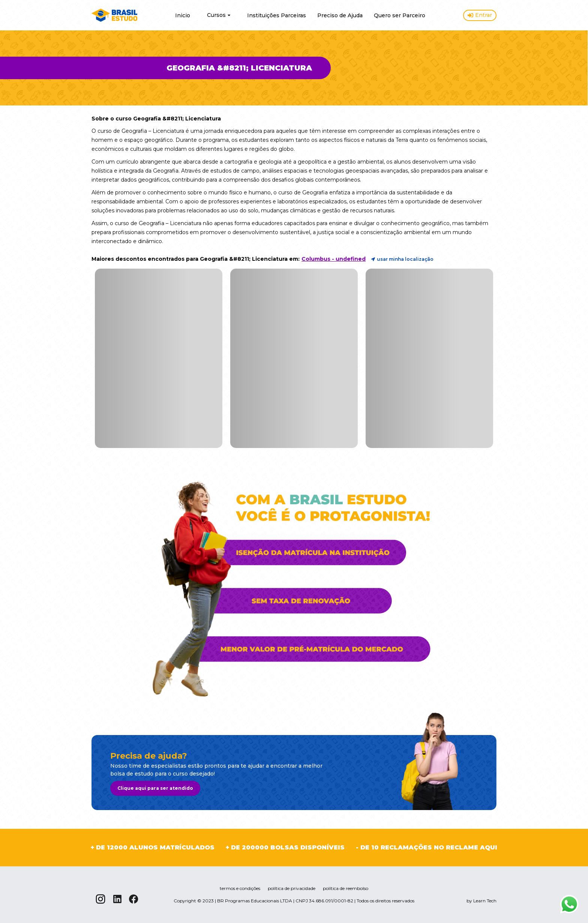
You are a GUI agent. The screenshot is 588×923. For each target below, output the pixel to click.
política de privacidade (292, 888)
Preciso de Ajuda (340, 15)
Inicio (183, 15)
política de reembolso (346, 888)
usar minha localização (402, 259)
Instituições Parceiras (277, 15)
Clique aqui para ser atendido (155, 788)
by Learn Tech (481, 901)
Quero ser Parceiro (400, 15)
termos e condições (240, 888)
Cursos (219, 15)
